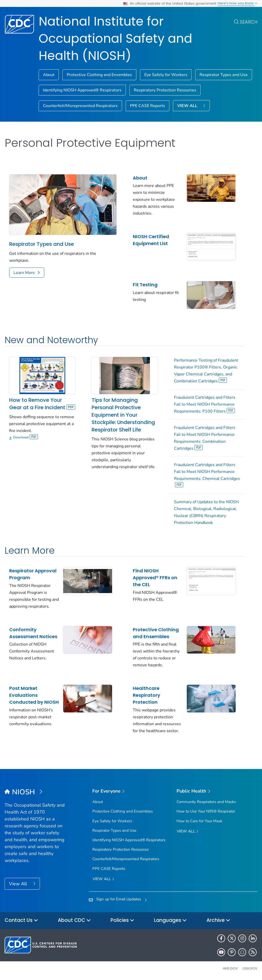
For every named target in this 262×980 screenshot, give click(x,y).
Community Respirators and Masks (206, 802)
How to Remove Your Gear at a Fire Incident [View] (42, 404)
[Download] (42, 438)
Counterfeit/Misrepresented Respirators (80, 106)
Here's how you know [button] (238, 3)
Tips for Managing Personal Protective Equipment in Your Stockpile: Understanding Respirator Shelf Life (123, 415)
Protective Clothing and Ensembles (99, 75)
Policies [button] (122, 920)
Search (249, 22)
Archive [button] (218, 920)
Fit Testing (145, 285)
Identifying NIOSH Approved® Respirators (82, 90)
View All (19, 884)
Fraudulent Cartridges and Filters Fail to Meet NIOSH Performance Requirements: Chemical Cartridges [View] (207, 475)
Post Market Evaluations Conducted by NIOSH (34, 695)
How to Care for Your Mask (199, 821)
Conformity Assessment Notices (33, 633)
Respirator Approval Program (33, 574)
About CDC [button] (74, 920)
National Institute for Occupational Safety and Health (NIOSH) (115, 39)
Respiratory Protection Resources (165, 90)
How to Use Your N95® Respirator (206, 811)
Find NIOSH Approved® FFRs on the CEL (155, 578)
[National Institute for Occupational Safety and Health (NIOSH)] (36, 792)
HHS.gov (230, 968)
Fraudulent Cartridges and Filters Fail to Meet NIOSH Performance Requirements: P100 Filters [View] (205, 404)
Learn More (24, 273)
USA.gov (250, 968)
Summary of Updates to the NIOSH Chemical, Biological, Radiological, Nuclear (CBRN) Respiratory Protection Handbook (206, 512)
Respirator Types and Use (224, 75)
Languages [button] (170, 920)
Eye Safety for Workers (166, 75)
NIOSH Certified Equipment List (151, 240)
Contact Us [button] (21, 920)
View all (103, 879)
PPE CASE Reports (148, 106)
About (49, 75)
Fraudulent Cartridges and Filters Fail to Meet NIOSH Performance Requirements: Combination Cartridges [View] (205, 438)
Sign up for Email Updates (119, 899)
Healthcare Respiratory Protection (146, 695)
